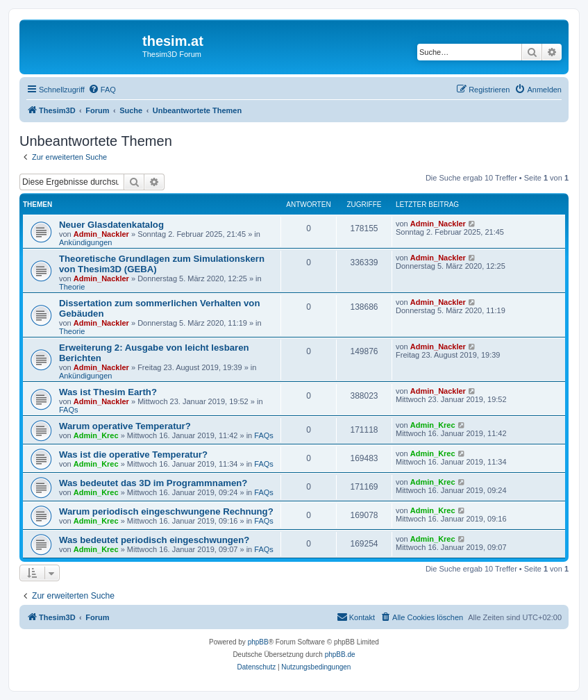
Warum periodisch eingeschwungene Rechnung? (166, 511)
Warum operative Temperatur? (125, 426)
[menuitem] (102, 90)
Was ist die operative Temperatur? (133, 455)
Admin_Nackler (101, 234)
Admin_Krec (96, 435)
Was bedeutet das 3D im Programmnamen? (153, 483)
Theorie (72, 287)
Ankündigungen (85, 242)
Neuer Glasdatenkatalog (111, 225)
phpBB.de (340, 655)
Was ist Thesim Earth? (108, 392)
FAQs (69, 410)
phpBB (258, 642)
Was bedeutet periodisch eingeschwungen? (154, 540)
